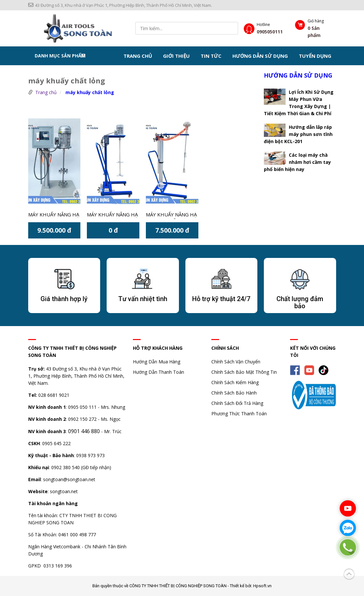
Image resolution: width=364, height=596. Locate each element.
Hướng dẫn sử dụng (260, 56)
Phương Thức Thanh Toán (239, 414)
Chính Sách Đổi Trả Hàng (237, 403)
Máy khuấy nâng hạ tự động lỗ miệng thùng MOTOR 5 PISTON (171, 215)
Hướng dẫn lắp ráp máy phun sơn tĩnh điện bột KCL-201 (298, 134)
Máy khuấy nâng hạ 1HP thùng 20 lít (54, 215)
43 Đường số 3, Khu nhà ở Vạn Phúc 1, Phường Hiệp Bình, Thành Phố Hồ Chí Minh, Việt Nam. (120, 5)
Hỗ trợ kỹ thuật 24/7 (221, 299)
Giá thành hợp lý (64, 299)
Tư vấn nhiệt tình (143, 299)
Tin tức (211, 56)
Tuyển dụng (315, 56)
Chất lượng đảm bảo (300, 302)
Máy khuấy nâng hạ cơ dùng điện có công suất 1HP (112, 215)
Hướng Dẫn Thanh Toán (159, 372)
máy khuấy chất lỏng (90, 92)
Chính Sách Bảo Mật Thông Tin (244, 372)
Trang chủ (138, 56)
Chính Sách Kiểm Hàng (235, 382)
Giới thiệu (176, 56)
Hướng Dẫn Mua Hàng (157, 362)
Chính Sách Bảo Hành (234, 393)
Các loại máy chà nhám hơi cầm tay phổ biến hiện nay (297, 162)
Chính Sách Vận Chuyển (236, 362)
